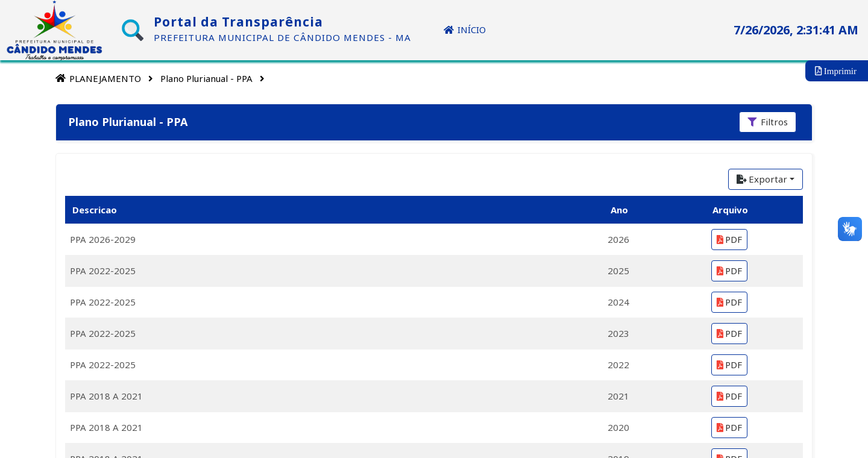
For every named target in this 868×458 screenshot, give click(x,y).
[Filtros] (768, 122)
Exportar (762, 179)
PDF (729, 239)
